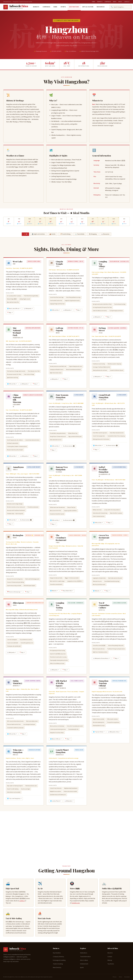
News (115, 2)
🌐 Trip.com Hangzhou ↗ (14, 799)
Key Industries (57, 953)
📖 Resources (105, 234)
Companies (108, 2)
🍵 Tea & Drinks (80, 234)
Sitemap (110, 960)
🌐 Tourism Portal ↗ (99, 732)
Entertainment (84, 964)
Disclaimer (127, 977)
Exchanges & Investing (59, 960)
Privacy (115, 977)
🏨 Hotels (52, 234)
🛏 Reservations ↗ (69, 446)
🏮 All (25, 234)
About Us (110, 953)
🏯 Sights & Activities (38, 234)
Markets (100, 2)
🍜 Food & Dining (65, 234)
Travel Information (85, 957)
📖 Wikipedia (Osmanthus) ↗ (101, 658)
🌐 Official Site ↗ (55, 310)
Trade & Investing (58, 964)
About (120, 2)
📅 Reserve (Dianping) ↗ (14, 592)
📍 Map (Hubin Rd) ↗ (67, 591)
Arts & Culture (88, 7)
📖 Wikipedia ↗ (28, 309)
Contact (127, 2)
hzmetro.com (76, 903)
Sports (63, 7)
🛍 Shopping (93, 234)
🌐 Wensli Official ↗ (56, 739)
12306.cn (22, 901)
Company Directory (58, 957)
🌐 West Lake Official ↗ (14, 309)
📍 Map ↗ (10, 313)
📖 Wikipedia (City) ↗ (114, 732)
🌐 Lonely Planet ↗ (56, 801)
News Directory (57, 968)
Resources (101, 7)
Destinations (74, 7)
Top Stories (111, 964)
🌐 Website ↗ (54, 591)
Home (94, 2)
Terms (120, 977)
